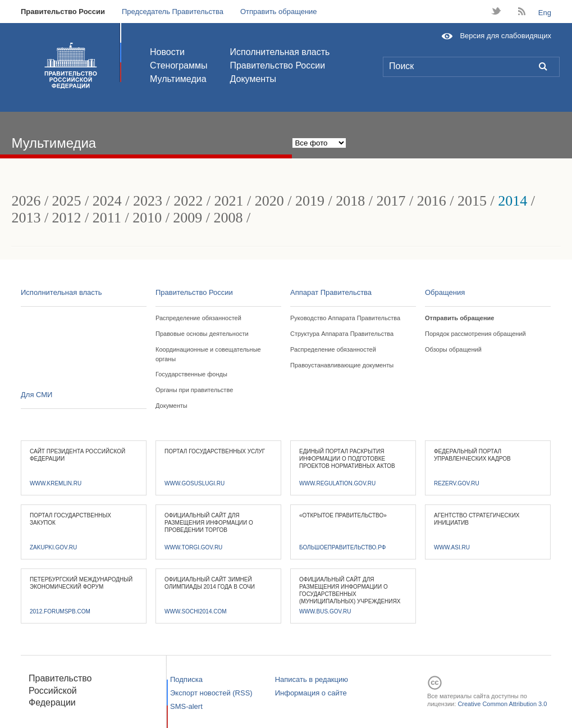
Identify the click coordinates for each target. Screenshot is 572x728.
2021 (229, 201)
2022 (188, 201)
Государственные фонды (191, 374)
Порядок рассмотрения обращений (475, 334)
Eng (545, 13)
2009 (187, 218)
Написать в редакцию (312, 679)
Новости (167, 52)
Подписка (186, 679)
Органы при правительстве (194, 390)
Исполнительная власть (280, 52)
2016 (432, 201)
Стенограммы (179, 65)
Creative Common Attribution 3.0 (502, 704)
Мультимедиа (178, 79)
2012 (67, 218)
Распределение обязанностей (198, 318)
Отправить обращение (279, 12)
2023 (148, 201)
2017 (391, 201)
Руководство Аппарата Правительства (345, 318)
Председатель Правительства (173, 12)
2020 (269, 201)
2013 (26, 218)
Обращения (445, 292)
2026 (26, 201)
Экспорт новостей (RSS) (211, 693)
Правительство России (63, 12)
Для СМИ (36, 395)
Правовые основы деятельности (202, 334)
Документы (253, 79)
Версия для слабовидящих (505, 36)
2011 (107, 218)
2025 (67, 201)
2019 (310, 201)
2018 (350, 201)
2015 (472, 201)
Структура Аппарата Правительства (342, 334)
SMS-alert (186, 706)
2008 (228, 218)
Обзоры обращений (453, 349)
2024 (107, 201)
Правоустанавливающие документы (342, 365)
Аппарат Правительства (331, 292)
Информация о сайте (311, 693)
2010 (147, 218)
